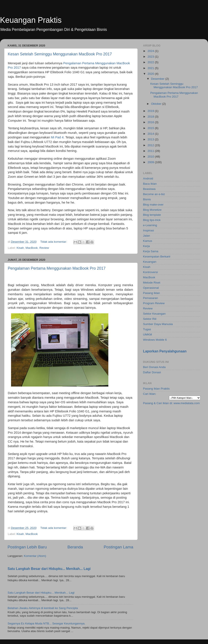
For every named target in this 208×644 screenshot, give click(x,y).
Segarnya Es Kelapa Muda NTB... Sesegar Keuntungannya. (46, 623)
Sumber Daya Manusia (158, 324)
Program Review (154, 303)
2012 (151, 145)
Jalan (146, 236)
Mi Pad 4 (57, 137)
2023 (151, 57)
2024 (151, 51)
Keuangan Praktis (31, 20)
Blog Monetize (152, 210)
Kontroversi (150, 272)
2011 (151, 151)
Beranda (75, 547)
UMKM (147, 334)
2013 (151, 139)
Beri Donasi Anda (154, 367)
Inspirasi (148, 230)
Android (148, 178)
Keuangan (150, 262)
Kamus (148, 241)
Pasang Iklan (151, 293)
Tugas (147, 329)
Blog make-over (153, 205)
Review (44, 248)
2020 (151, 74)
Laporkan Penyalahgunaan (165, 351)
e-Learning (150, 225)
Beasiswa (149, 189)
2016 (151, 122)
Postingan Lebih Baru (27, 547)
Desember (158, 79)
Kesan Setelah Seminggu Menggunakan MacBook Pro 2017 (60, 54)
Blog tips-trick (152, 220)
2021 (151, 68)
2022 (151, 62)
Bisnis (147, 199)
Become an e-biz (154, 194)
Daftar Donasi (152, 372)
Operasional (151, 288)
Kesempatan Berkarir (157, 256)
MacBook (32, 248)
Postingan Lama (118, 547)
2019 (151, 111)
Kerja (146, 246)
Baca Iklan (150, 184)
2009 (151, 162)
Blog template (152, 215)
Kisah (20, 248)
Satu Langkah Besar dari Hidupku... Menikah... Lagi (49, 569)
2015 (151, 128)
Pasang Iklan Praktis (156, 389)
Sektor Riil (150, 319)
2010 (151, 157)
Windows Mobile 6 (155, 340)
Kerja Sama (151, 251)
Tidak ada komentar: (54, 242)
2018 (151, 117)
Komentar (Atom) (35, 556)
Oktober (157, 104)
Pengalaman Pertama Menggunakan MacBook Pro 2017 (57, 268)
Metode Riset (152, 283)
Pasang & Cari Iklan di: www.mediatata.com (171, 403)
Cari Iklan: (150, 394)
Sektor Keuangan (154, 314)
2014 (151, 134)
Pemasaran (150, 298)
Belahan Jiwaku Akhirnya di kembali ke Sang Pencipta (43, 608)
